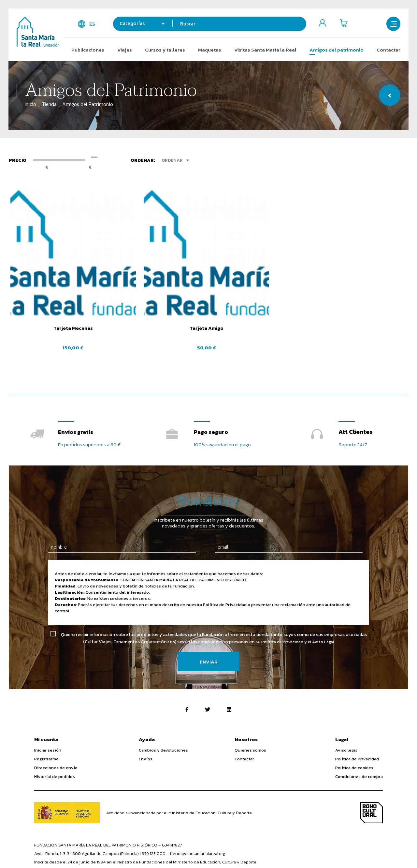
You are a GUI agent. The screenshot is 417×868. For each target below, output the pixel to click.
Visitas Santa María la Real (265, 50)
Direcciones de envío (56, 730)
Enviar (209, 624)
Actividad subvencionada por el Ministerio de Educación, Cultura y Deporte (179, 775)
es (92, 24)
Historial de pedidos (55, 738)
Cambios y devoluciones (163, 712)
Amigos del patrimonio (337, 50)
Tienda (49, 104)
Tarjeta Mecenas (56, 294)
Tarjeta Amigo (158, 294)
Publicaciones (88, 50)
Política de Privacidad (357, 721)
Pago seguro (212, 394)
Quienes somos (250, 712)
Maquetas (210, 50)
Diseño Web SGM (366, 852)
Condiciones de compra (359, 738)
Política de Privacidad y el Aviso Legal (298, 604)
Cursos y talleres (165, 50)
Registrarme (46, 721)
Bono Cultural (372, 775)
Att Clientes (356, 394)
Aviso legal (346, 712)
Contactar (388, 50)
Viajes (125, 50)
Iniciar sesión (48, 712)
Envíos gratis (77, 394)
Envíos (146, 721)
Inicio (30, 104)
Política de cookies (354, 730)
